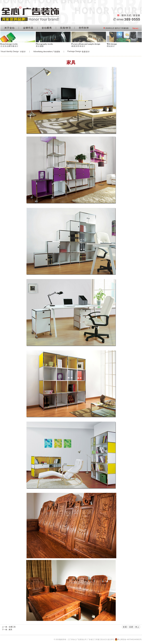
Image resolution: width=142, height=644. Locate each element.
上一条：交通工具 (9, 627)
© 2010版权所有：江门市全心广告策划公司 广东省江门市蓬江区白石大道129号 (97, 639)
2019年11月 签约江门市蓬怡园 (117, 28)
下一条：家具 (7, 630)
